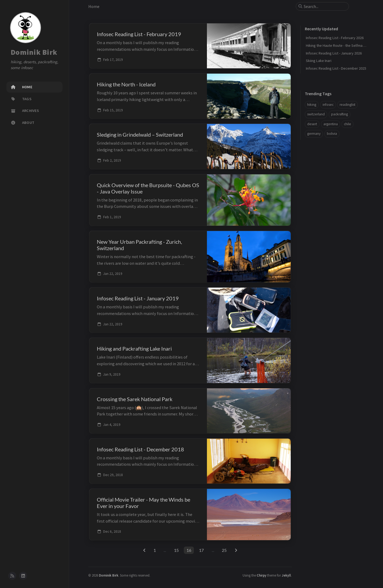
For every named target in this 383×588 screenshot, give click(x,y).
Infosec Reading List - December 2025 (336, 68)
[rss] (12, 576)
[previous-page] (144, 550)
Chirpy (261, 575)
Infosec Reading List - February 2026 (335, 38)
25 (224, 550)
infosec (328, 105)
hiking (312, 105)
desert (312, 124)
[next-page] (236, 550)
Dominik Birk (34, 52)
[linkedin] (23, 576)
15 (176, 550)
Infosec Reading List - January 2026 (334, 53)
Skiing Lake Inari (319, 61)
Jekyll (286, 575)
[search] (324, 6)
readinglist (347, 105)
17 (201, 550)
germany (314, 134)
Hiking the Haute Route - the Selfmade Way (340, 45)
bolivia (332, 134)
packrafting (340, 114)
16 (189, 550)
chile (347, 124)
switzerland (316, 114)
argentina (331, 124)
